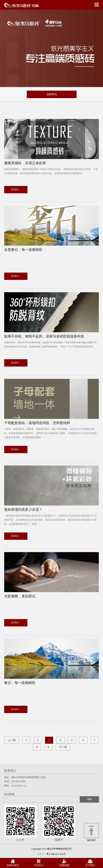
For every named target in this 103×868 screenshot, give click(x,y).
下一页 (63, 747)
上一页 (12, 740)
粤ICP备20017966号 (56, 854)
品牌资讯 (52, 94)
